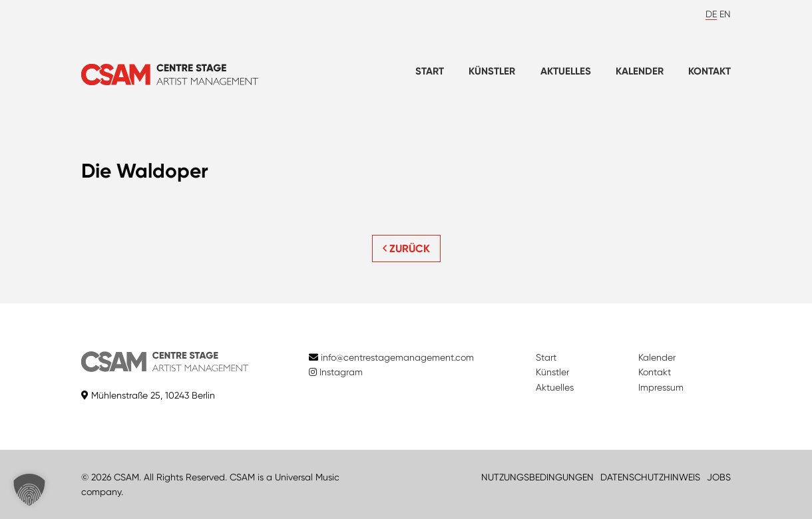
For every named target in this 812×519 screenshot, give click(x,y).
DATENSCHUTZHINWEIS (650, 477)
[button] (29, 490)
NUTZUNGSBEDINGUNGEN (537, 477)
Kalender (640, 71)
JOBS (719, 477)
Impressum (661, 387)
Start (430, 71)
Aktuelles (566, 71)
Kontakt (710, 71)
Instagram (336, 372)
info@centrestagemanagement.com (397, 357)
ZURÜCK (406, 249)
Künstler (492, 71)
